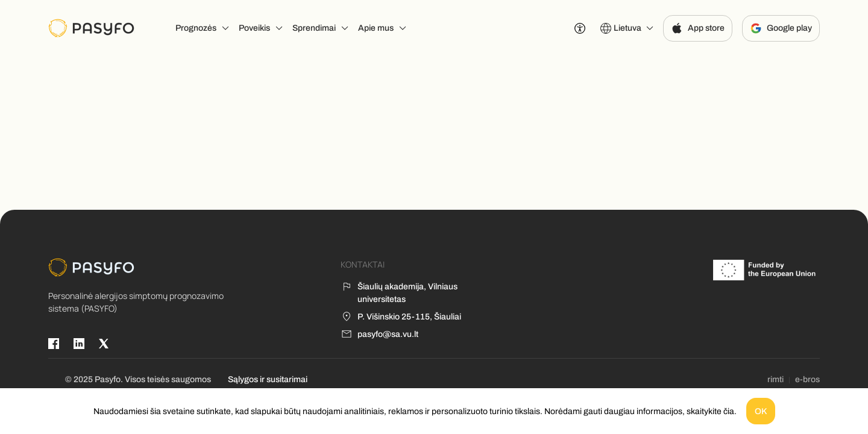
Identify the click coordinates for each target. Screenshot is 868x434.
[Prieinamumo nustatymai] (580, 28)
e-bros (807, 379)
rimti (775, 379)
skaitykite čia (710, 411)
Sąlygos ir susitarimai (268, 379)
